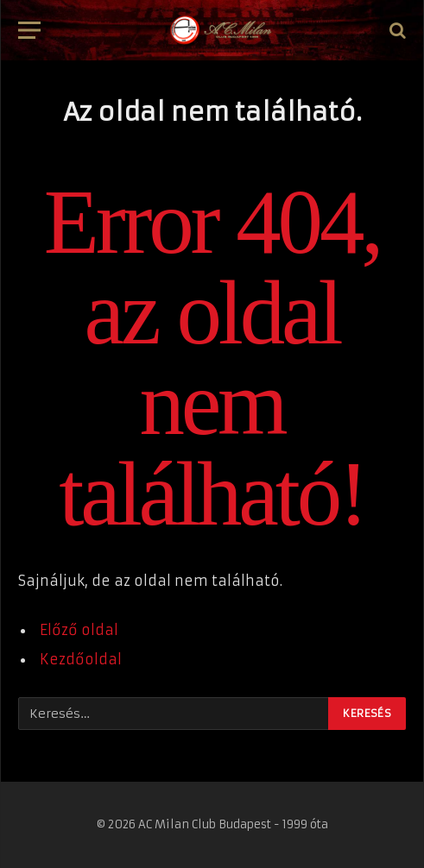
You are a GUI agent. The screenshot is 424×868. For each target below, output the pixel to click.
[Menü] (29, 31)
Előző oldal (79, 630)
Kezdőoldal (81, 659)
